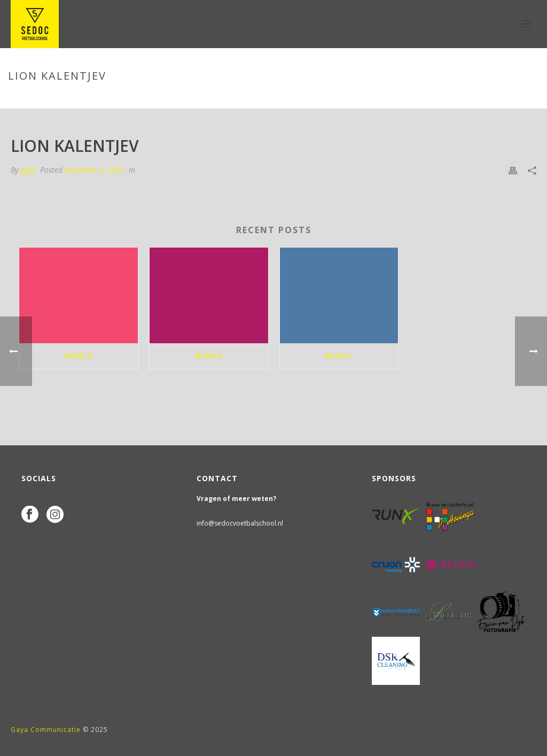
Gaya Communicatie (46, 730)
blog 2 (209, 356)
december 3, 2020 (95, 170)
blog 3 (79, 356)
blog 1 (339, 356)
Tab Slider (451, 98)
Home (416, 98)
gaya (28, 170)
